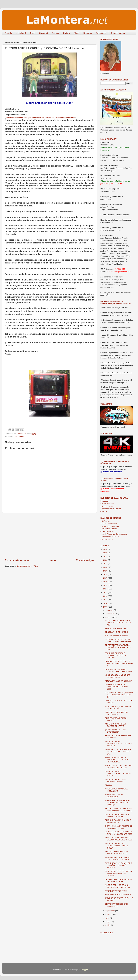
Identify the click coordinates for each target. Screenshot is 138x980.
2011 (106, 600)
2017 (106, 578)
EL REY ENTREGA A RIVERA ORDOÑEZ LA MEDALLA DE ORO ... (118, 647)
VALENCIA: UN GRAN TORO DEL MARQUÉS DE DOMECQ (119, 839)
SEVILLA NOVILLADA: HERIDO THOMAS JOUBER (118, 880)
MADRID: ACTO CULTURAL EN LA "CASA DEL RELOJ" (118, 767)
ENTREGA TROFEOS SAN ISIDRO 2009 (116, 905)
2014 (106, 589)
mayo (108, 922)
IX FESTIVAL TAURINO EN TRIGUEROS (116, 713)
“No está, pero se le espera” (117, 636)
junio (108, 918)
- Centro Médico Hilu (109, 524)
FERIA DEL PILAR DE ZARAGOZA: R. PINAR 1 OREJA (117, 846)
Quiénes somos (118, 33)
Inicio (53, 560)
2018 (106, 574)
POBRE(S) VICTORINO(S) (116, 891)
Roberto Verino (107, 506)
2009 (106, 607)
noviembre (110, 614)
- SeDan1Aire (106, 521)
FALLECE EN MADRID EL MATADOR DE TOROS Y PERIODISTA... (117, 760)
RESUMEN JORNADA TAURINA (119, 895)
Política (55, 33)
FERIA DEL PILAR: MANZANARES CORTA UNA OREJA (118, 773)
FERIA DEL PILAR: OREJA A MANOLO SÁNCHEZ (117, 815)
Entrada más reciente (17, 560)
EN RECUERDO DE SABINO (117, 628)
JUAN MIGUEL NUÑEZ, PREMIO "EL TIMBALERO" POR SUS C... (119, 695)
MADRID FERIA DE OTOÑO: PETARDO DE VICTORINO (117, 886)
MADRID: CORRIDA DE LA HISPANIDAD (116, 790)
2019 (106, 571)
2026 (106, 549)
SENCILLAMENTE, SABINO (117, 632)
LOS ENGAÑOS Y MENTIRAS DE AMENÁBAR (118, 676)
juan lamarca (19, 437)
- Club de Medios (107, 531)
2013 (106, 593)
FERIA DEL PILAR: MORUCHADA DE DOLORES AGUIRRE (118, 744)
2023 (106, 556)
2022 (106, 560)
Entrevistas (101, 33)
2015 (106, 585)
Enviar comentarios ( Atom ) (28, 566)
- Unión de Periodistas (110, 526)
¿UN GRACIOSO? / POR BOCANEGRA (116, 731)
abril (107, 925)
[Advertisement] (50, 536)
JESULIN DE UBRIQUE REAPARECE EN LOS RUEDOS (115, 655)
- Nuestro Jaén (107, 539)
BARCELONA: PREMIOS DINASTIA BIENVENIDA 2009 (118, 670)
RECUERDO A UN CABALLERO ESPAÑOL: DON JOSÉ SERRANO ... (119, 865)
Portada (8, 33)
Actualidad (21, 33)
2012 (106, 596)
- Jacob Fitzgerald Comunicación (114, 534)
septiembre (110, 911)
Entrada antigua (85, 560)
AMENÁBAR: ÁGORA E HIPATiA (119, 681)
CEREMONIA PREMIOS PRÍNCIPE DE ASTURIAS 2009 (117, 687)
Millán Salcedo (107, 504)
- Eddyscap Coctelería (110, 537)
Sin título (109, 785)
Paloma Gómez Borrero (111, 509)
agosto (109, 914)
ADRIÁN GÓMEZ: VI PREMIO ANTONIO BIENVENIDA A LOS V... (119, 663)
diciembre (110, 610)
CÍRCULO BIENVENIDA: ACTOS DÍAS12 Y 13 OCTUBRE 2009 (119, 833)
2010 (106, 603)
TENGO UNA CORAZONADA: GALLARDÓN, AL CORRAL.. (118, 858)
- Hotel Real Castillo (109, 529)
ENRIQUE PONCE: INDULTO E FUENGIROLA (118, 821)
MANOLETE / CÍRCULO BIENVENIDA (115, 796)
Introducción (105, 501)
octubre (109, 617)
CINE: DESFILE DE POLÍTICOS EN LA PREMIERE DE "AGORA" (118, 873)
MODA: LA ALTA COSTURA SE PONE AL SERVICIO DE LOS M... (118, 623)
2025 (106, 553)
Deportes (88, 33)
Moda (77, 33)
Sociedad (44, 33)
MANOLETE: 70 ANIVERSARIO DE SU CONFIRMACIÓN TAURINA (118, 803)
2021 (106, 564)
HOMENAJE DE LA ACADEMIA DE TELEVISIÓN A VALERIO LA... (118, 752)
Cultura (66, 33)
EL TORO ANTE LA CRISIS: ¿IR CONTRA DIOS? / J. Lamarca (118, 810)
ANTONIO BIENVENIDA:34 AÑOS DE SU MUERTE (116, 853)
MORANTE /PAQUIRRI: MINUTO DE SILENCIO (119, 708)
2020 (106, 567)
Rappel (104, 511)
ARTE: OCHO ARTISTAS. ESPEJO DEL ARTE (116, 725)
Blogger (85, 970)
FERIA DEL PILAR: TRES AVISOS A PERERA (116, 780)
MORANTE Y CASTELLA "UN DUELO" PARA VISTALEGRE (118, 640)
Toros (32, 33)
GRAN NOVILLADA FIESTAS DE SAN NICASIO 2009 (119, 827)
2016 (106, 582)
